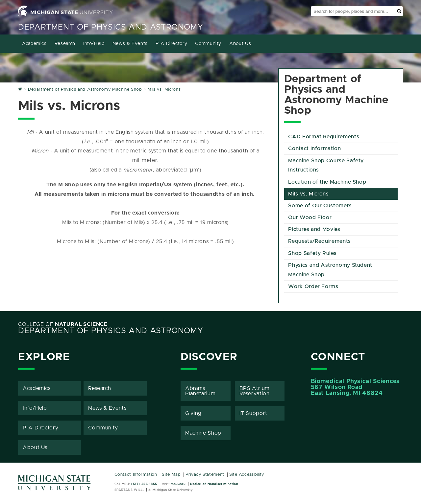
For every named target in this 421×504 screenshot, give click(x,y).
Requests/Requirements (319, 241)
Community (208, 44)
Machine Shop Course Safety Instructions (326, 165)
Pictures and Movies (314, 229)
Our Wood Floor (310, 218)
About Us (240, 44)
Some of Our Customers (320, 206)
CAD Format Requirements (324, 137)
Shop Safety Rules (312, 253)
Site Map (171, 475)
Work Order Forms (313, 286)
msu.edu (178, 484)
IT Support (253, 413)
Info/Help (94, 44)
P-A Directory (171, 44)
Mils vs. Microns (308, 194)
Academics (34, 44)
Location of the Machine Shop (327, 182)
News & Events (130, 44)
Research (65, 44)
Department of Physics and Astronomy (111, 27)
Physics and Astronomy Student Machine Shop (330, 270)
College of (63, 324)
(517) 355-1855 (144, 484)
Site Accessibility (247, 475)
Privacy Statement (205, 475)
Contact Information (314, 149)
